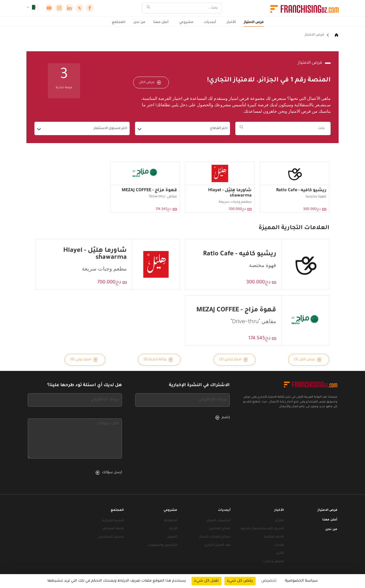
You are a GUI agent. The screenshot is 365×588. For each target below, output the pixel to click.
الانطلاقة (170, 521)
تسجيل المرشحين (111, 537)
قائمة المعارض (113, 529)
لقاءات (279, 545)
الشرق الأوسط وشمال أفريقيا (262, 529)
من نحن (139, 22)
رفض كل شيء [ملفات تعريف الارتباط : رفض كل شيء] (240, 581)
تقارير (280, 553)
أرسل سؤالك (109, 473)
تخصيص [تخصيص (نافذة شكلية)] (269, 581)
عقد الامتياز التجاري (217, 545)
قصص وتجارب (273, 562)
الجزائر (279, 521)
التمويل (172, 537)
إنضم (223, 418)
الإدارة (173, 529)
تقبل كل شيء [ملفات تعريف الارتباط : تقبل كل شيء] (207, 581)
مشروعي (186, 22)
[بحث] (185, 8)
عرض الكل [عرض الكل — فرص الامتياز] (150, 83)
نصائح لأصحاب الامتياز (215, 537)
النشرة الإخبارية (113, 521)
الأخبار (231, 22)
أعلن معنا (161, 22)
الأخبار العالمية (274, 537)
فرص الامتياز (254, 22)
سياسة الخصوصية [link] (301, 581)
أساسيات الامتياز (219, 521)
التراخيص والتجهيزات (162, 545)
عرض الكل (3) (308, 360)
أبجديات (210, 22)
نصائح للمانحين (220, 529)
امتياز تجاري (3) (233, 360)
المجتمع (119, 22)
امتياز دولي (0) (84, 360)
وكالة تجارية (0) (158, 360)
